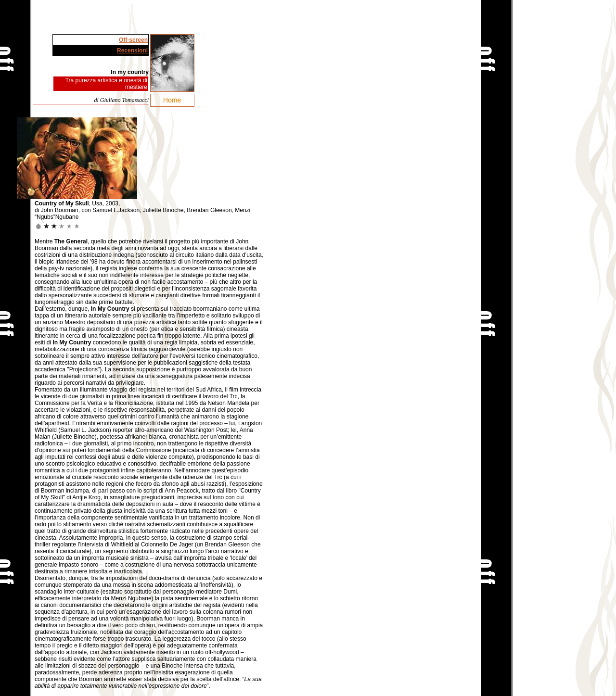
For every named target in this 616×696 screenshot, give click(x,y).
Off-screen (133, 40)
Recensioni (132, 51)
